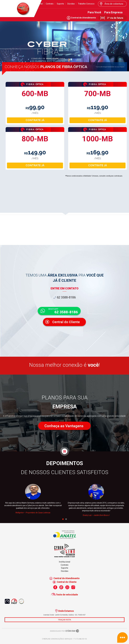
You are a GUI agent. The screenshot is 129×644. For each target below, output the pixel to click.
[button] (63, 519)
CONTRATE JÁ (35, 120)
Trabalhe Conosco (86, 4)
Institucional (64, 562)
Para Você (94, 12)
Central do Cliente (65, 582)
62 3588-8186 (64, 297)
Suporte (60, 4)
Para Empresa (113, 12)
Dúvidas (71, 4)
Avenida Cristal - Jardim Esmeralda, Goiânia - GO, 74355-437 (64, 615)
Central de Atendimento (81, 18)
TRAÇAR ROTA (64, 620)
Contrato (50, 4)
